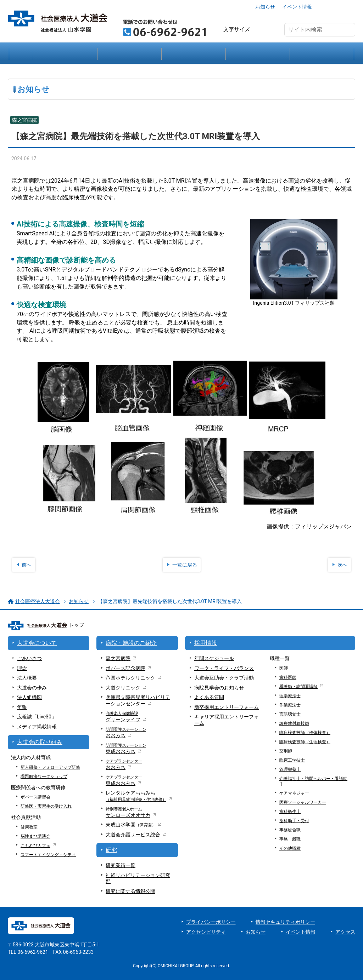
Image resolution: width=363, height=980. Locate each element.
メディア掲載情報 (37, 727)
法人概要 (27, 678)
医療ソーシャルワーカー (303, 802)
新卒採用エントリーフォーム (227, 707)
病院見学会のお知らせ (219, 688)
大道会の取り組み (258, 53)
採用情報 (322, 53)
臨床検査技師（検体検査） (305, 733)
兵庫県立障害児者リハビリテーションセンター (138, 700)
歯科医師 (288, 677)
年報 (22, 707)
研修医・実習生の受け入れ (46, 806)
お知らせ (265, 7)
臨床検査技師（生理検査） (305, 742)
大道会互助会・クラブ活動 (224, 678)
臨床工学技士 (292, 760)
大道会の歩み (32, 688)
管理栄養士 (290, 769)
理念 (22, 668)
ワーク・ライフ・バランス (224, 668)
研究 (194, 53)
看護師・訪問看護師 (298, 687)
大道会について (65, 53)
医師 (284, 668)
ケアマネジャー (294, 793)
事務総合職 (290, 830)
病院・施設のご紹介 (129, 53)
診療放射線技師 (294, 723)
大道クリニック (123, 688)
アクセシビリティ (206, 932)
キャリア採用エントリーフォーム (227, 720)
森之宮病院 (118, 658)
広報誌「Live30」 (37, 717)
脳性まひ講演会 (35, 836)
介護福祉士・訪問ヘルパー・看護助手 (313, 781)
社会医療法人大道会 (38, 601)
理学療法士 (290, 696)
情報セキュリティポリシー (285, 922)
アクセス (336, 7)
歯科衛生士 (290, 812)
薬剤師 (286, 751)
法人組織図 (29, 697)
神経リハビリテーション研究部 (138, 878)
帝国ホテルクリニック (130, 678)
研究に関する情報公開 (130, 891)
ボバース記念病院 (125, 668)
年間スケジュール (214, 658)
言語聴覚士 (290, 714)
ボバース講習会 (35, 797)
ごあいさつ (29, 658)
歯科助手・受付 (294, 821)
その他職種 (290, 848)
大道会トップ (21, 53)
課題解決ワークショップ (44, 776)
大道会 (133, 835)
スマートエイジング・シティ (48, 855)
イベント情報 (297, 7)
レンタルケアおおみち (136, 796)
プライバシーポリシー (211, 922)
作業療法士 (290, 705)
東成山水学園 (131, 825)
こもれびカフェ (35, 846)
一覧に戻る (185, 565)
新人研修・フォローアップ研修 (50, 767)
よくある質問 (209, 697)
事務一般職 (290, 839)
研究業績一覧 (121, 865)
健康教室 (29, 827)
